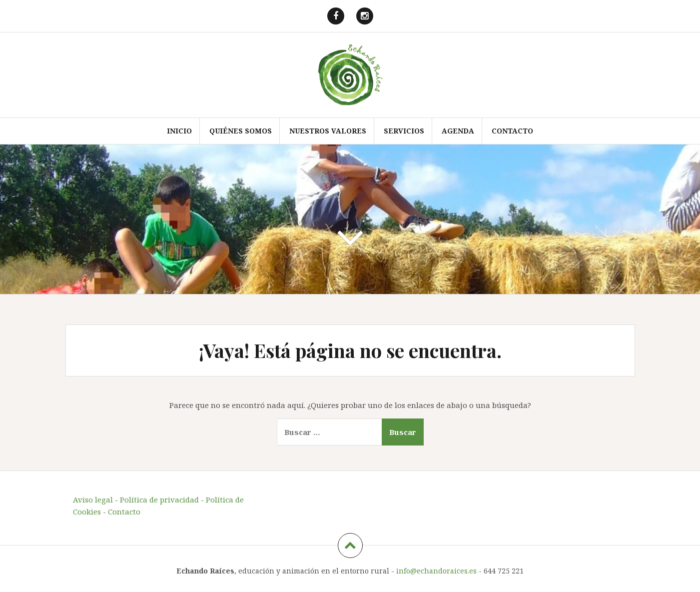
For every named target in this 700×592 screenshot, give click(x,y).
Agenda (458, 131)
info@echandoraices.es (436, 571)
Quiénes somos (241, 131)
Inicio (179, 131)
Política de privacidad (159, 499)
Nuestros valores (328, 131)
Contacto (512, 131)
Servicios (404, 131)
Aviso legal (93, 499)
